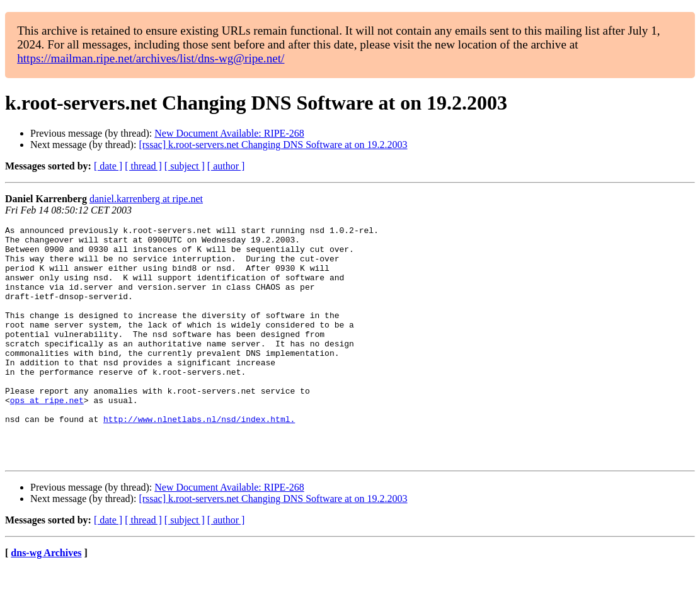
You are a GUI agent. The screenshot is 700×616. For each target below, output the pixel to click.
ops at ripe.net (47, 436)
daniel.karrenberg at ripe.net (146, 199)
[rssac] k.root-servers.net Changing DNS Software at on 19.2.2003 (273, 145)
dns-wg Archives (46, 600)
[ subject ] (185, 166)
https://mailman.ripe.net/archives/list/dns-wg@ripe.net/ (151, 58)
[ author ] (226, 166)
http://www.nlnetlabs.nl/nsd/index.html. (199, 459)
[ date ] (108, 166)
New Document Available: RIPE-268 (229, 133)
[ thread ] (143, 166)
